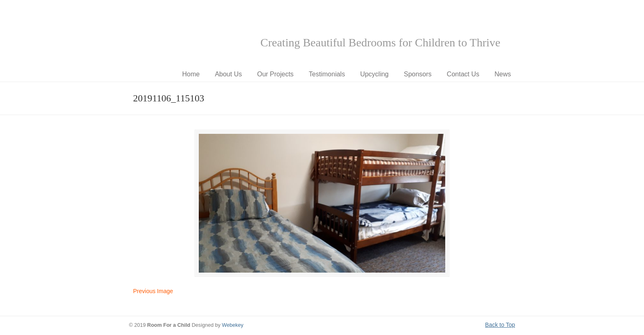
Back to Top (500, 325)
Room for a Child (191, 33)
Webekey (232, 325)
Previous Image (153, 291)
